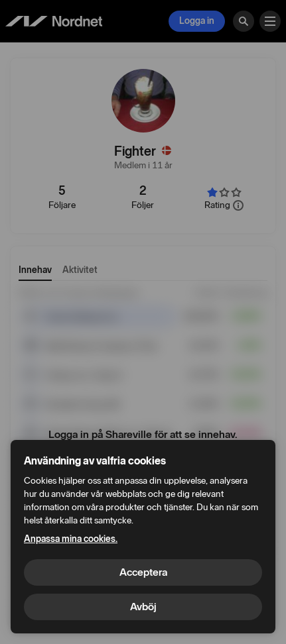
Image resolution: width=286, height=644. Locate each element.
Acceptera (143, 572)
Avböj (143, 607)
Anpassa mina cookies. (71, 539)
